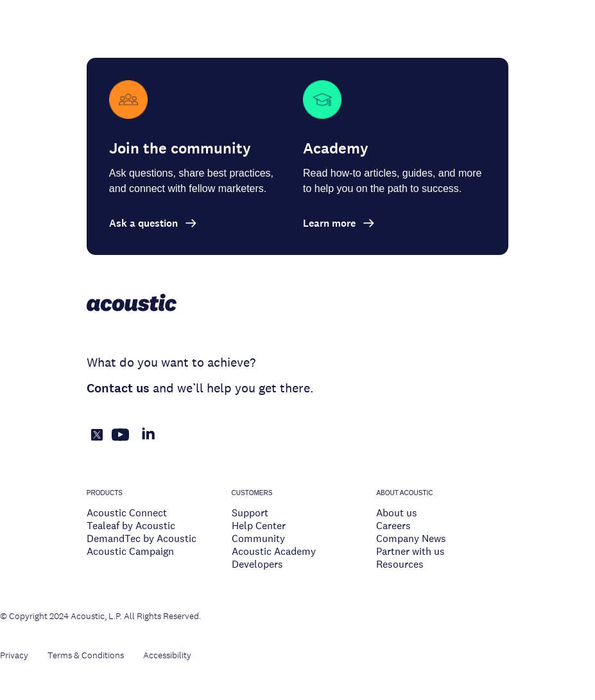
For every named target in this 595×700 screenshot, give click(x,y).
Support (250, 513)
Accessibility (167, 655)
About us (397, 513)
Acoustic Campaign (130, 551)
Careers (393, 526)
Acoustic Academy (274, 551)
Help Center (259, 526)
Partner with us (410, 551)
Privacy (14, 655)
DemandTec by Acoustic (142, 538)
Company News (411, 538)
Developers (257, 564)
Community (258, 538)
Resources (400, 564)
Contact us (118, 388)
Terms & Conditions (86, 655)
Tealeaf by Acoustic (131, 526)
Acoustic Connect (127, 513)
